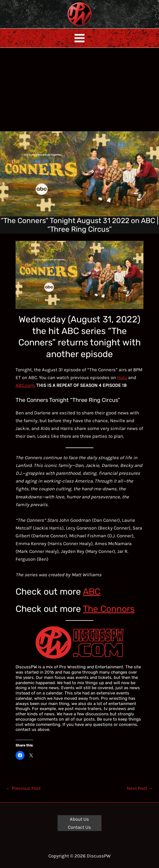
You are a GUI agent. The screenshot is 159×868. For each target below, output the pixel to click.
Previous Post (23, 788)
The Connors (109, 609)
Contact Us (79, 827)
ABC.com (25, 385)
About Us (79, 819)
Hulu (122, 377)
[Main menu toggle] (79, 38)
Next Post (140, 788)
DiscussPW (69, 26)
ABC (92, 592)
